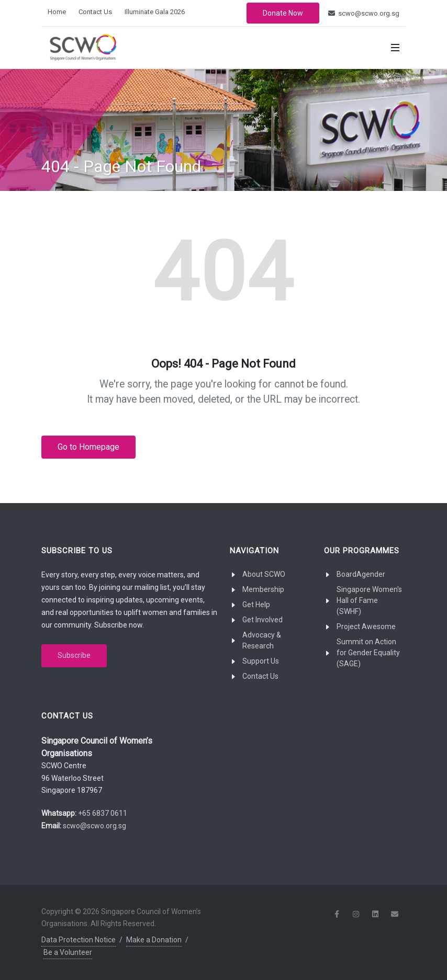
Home (57, 12)
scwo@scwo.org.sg (364, 13)
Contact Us (95, 12)
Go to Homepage (88, 447)
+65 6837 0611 (103, 813)
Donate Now (283, 13)
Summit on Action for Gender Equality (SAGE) (368, 653)
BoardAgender (361, 574)
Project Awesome (366, 626)
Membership (263, 589)
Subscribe (74, 655)
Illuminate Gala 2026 (155, 12)
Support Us (261, 661)
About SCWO (264, 574)
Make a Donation (154, 940)
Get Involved (262, 620)
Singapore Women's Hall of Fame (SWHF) (369, 600)
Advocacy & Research (262, 640)
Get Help (256, 605)
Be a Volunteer (68, 952)
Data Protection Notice (79, 940)
